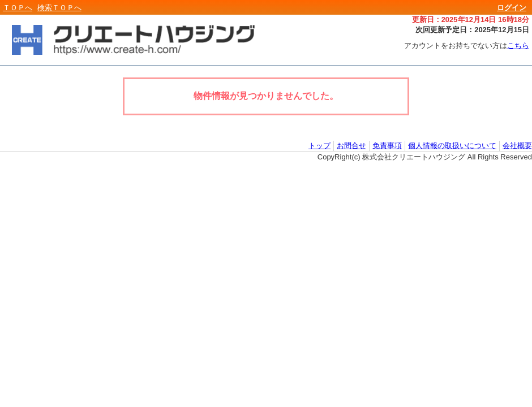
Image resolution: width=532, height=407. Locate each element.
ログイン (512, 8)
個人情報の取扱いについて (452, 146)
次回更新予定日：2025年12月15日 (472, 30)
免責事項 (387, 146)
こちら (518, 46)
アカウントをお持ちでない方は (467, 46)
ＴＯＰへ (18, 8)
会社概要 (517, 146)
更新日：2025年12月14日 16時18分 (471, 20)
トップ (319, 146)
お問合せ (351, 146)
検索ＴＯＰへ (59, 8)
